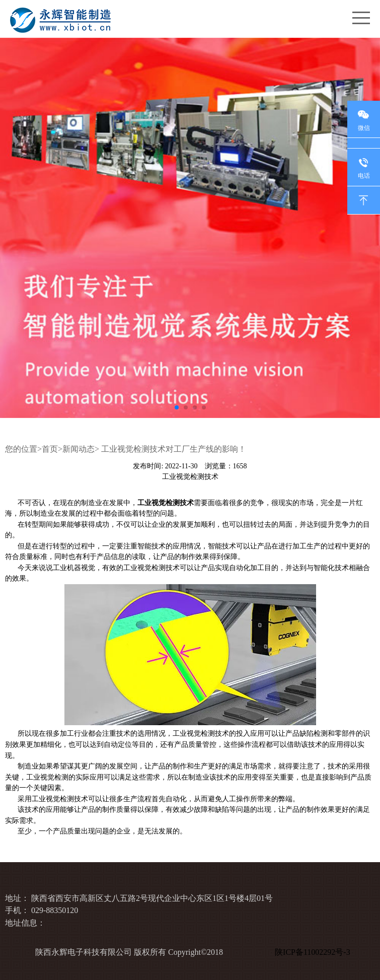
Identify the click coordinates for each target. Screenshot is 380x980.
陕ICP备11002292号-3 (315, 952)
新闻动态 (79, 449)
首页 (50, 449)
